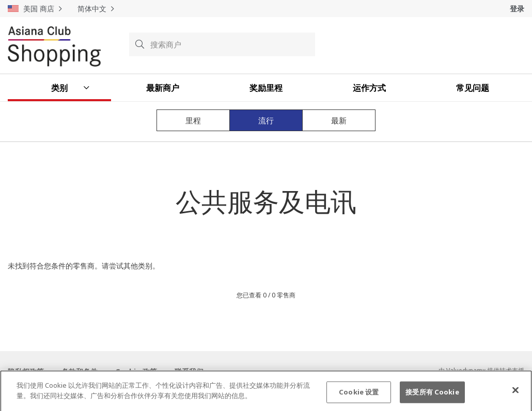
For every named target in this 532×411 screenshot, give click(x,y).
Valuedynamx (466, 370)
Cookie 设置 (359, 396)
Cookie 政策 (136, 372)
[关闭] (515, 394)
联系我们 (189, 372)
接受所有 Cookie (432, 396)
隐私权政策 (26, 372)
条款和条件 (80, 372)
